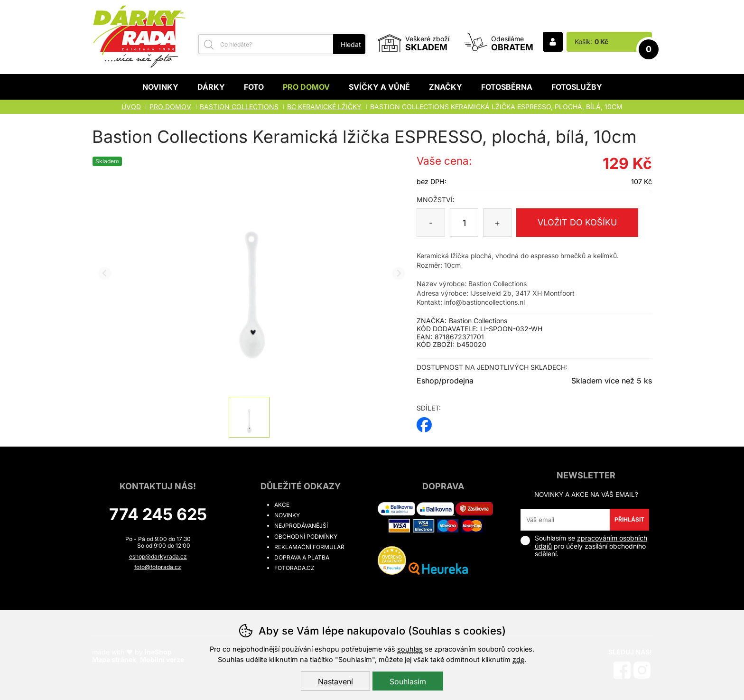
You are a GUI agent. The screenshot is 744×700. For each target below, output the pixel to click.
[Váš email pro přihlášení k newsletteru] (565, 520)
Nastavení (335, 681)
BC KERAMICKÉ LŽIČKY (324, 107)
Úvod (131, 107)
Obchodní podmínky (306, 537)
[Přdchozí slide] (105, 274)
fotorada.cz (294, 568)
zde (518, 659)
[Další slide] (399, 274)
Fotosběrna (507, 87)
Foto (254, 87)
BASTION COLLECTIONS (239, 107)
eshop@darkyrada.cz (158, 556)
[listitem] (249, 417)
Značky (446, 87)
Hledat (351, 44)
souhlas (410, 649)
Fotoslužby (577, 87)
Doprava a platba (302, 557)
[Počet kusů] (464, 223)
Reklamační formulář (309, 547)
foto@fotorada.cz (158, 567)
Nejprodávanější (301, 526)
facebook (424, 422)
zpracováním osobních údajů (591, 542)
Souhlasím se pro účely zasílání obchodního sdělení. (584, 546)
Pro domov (306, 87)
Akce (282, 505)
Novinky (160, 87)
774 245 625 (158, 514)
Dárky (211, 87)
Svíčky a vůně (379, 87)
